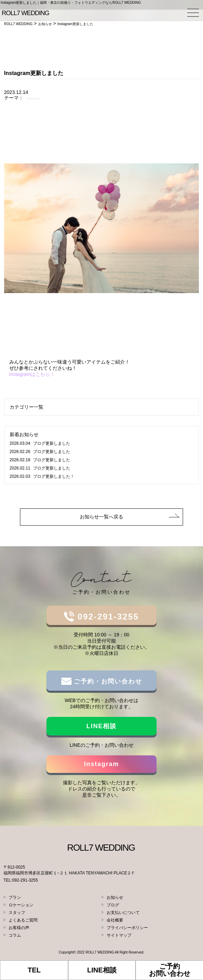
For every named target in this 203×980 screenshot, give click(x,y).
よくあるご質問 (23, 920)
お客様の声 (19, 928)
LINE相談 (101, 726)
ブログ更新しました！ (42, 476)
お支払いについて (123, 913)
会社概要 (115, 920)
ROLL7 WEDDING (100, 952)
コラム (15, 935)
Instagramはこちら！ (32, 374)
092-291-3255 (106, 617)
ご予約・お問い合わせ (107, 681)
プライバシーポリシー (127, 928)
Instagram (101, 764)
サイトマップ (119, 935)
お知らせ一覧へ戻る (101, 517)
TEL (34, 970)
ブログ (113, 905)
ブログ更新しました (40, 443)
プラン (15, 897)
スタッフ (17, 913)
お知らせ (115, 897)
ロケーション (21, 905)
